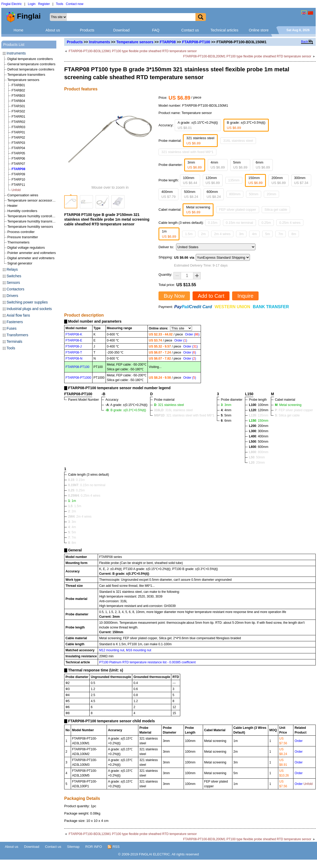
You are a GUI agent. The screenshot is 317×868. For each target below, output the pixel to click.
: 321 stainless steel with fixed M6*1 (184, 415)
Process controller (21, 232)
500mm (191, 194)
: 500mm (259, 442)
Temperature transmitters (26, 75)
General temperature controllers (31, 64)
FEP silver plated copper (237, 210)
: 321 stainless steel (169, 405)
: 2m (72, 511)
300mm (301, 180)
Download (121, 30)
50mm (254, 194)
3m (241, 234)
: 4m (72, 527)
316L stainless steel (238, 141)
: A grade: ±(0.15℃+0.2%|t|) (126, 405)
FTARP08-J (74, 346)
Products (87, 30)
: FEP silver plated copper (294, 410)
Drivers (12, 296)
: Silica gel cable (287, 415)
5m (267, 234)
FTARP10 (18, 180)
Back (305, 42)
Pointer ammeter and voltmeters (32, 253)
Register (44, 4)
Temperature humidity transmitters (33, 221)
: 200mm (259, 426)
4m (254, 234)
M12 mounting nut (112, 650)
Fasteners (15, 322)
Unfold (16, 190)
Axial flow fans (18, 315)
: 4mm (226, 410)
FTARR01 (18, 117)
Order (299, 741)
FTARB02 (18, 90)
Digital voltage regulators (26, 248)
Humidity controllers (22, 211)
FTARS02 (18, 111)
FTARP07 (18, 164)
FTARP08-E (74, 340)
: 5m (72, 532)
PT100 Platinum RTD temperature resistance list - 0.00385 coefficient (147, 662)
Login (32, 4)
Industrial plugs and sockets (29, 309)
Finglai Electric (12, 4)
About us (53, 30)
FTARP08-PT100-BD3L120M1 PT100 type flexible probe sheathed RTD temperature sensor (133, 51)
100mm (190, 180)
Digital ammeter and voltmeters (31, 258)
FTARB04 (18, 101)
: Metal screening (288, 405)
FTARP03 (18, 143)
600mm (214, 194)
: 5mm (226, 415)
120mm (213, 180)
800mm (235, 194)
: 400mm (259, 436)
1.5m (189, 234)
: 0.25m (76, 490)
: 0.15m (76, 480)
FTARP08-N (74, 359)
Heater (12, 206)
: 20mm (257, 463)
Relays (12, 269)
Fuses (12, 328)
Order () (192, 334)
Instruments (100, 42)
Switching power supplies (27, 302)
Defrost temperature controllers (31, 69)
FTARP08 (168, 42)
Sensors (13, 283)
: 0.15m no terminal (87, 485)
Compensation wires (23, 195)
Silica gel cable (276, 210)
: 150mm (259, 421)
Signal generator (20, 263)
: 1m (72, 501)
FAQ (156, 30)
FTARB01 (18, 85)
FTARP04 (18, 148)
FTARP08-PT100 (196, 42)
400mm (168, 194)
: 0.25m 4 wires (84, 496)
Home (18, 30)
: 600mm (259, 447)
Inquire (245, 296)
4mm (218, 165)
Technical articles (224, 30)
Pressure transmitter (23, 237)
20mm (271, 194)
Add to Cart (211, 296)
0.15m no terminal (239, 223)
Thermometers (18, 242)
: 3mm (226, 405)
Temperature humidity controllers (32, 216)
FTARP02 (18, 138)
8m (294, 234)
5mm (240, 165)
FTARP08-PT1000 (78, 378)
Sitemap (73, 847)
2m (203, 234)
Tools (59, 4)
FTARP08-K (74, 334)
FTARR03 (18, 127)
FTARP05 (18, 153)
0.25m (266, 223)
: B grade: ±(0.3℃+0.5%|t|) (126, 410)
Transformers (17, 335)
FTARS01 (18, 106)
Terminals (14, 341)
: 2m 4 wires (80, 517)
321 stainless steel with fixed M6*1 (187, 152)
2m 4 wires (222, 234)
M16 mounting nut (139, 650)
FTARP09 (18, 174)
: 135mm (259, 415)
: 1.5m (75, 506)
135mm (234, 180)
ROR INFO (94, 847)
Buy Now (174, 296)
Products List (14, 45)
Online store (259, 30)
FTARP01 (18, 132)
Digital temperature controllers (30, 59)
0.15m (213, 223)
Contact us (190, 30)
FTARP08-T (74, 352)
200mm (278, 180)
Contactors (15, 289)
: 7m (72, 538)
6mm (263, 165)
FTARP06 (18, 159)
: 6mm (226, 421)
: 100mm (259, 405)
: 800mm (259, 452)
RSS (114, 847)
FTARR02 (18, 122)
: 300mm (259, 431)
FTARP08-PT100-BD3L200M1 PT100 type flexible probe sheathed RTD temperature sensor (247, 56)
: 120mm (259, 410)
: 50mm (257, 457)
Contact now (75, 4)
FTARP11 (18, 185)
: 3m (72, 522)
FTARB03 (18, 96)
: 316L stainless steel (173, 410)
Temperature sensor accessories (32, 200)
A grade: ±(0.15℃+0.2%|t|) (198, 125)
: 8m (72, 543)
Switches (14, 276)
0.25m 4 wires (290, 223)
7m (281, 234)
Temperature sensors (135, 42)
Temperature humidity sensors (30, 227)
